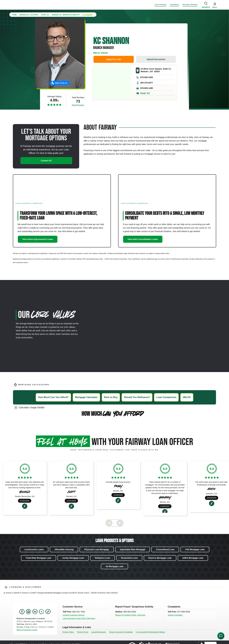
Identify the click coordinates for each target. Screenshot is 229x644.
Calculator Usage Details (32, 407)
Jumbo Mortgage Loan (73, 558)
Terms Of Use (83, 632)
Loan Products (160, 5)
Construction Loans (34, 549)
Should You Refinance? (137, 397)
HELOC (187, 397)
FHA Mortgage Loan (195, 549)
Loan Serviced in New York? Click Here (79, 618)
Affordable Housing (64, 549)
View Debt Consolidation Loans (143, 239)
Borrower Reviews (190, 5)
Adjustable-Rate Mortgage (133, 549)
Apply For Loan (114, 59)
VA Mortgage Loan (114, 566)
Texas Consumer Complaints (121, 632)
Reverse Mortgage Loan (160, 558)
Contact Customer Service (74, 615)
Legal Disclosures (99, 632)
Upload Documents (156, 59)
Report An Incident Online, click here (130, 615)
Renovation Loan (129, 558)
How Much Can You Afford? (53, 397)
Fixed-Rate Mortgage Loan (39, 558)
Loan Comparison (166, 397)
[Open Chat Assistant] (221, 636)
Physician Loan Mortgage (97, 549)
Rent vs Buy (111, 397)
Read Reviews (78, 105)
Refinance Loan (103, 558)
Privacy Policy (68, 632)
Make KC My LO (61, 83)
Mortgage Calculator (86, 397)
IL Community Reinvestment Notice (150, 632)
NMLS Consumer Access (27, 630)
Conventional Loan (165, 549)
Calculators (174, 5)
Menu (215, 7)
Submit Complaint (175, 615)
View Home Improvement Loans (38, 239)
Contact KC (46, 161)
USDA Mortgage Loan (193, 558)
